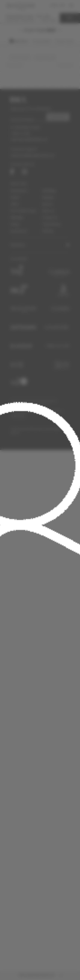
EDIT (70, 18)
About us (48, 211)
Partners (37, 411)
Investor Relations (20, 411)
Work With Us (47, 401)
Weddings (49, 191)
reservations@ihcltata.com (29, 139)
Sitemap (48, 231)
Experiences (19, 231)
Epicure (47, 204)
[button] (40, 245)
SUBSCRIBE (58, 117)
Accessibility (38, 406)
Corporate (16, 401)
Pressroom (31, 401)
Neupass (48, 197)
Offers (15, 204)
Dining (15, 224)
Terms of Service (19, 406)
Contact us (50, 217)
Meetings (17, 217)
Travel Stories (51, 224)
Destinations (19, 191)
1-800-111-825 (20, 134)
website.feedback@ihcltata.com (33, 155)
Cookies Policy (18, 416)
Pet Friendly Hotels (23, 211)
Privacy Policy (53, 411)
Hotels (15, 197)
